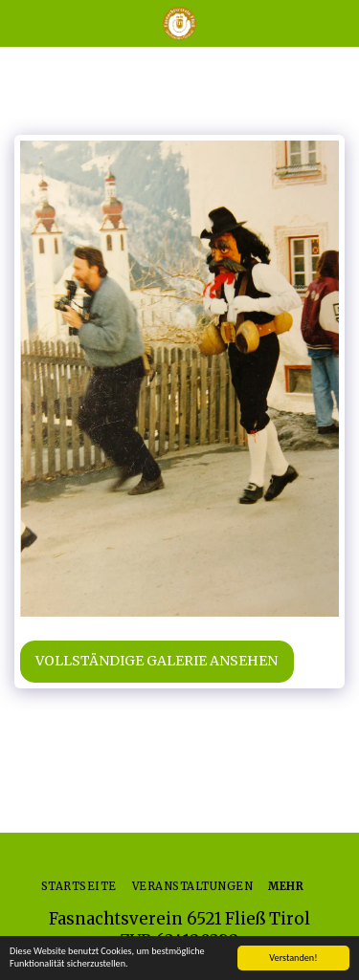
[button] (21, 22)
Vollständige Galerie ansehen (157, 661)
